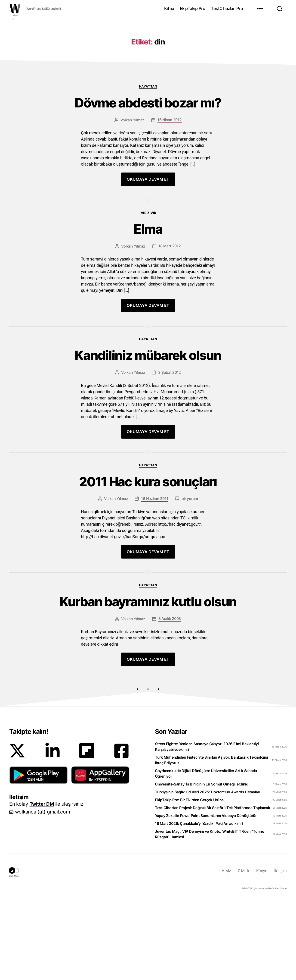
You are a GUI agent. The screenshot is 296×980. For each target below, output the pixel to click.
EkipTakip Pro (193, 8)
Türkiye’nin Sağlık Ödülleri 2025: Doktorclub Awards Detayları (208, 804)
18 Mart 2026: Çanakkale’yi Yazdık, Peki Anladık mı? (199, 836)
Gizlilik (245, 883)
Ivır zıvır (148, 215)
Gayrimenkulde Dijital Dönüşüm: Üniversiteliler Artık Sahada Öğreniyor (206, 786)
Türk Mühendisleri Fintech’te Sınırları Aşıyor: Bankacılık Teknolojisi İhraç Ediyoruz (211, 772)
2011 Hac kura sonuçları (148, 490)
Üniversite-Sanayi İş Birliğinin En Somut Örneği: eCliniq (202, 796)
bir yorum (190, 509)
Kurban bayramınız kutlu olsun (148, 613)
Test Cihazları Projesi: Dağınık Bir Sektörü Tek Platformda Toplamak (213, 820)
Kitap (169, 8)
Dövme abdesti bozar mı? (148, 104)
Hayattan (148, 86)
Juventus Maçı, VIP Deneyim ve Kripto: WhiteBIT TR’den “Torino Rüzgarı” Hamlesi (210, 846)
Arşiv (228, 883)
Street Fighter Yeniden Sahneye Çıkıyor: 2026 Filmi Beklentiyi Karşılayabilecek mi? (207, 759)
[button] (39, 787)
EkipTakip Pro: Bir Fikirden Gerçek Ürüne (189, 812)
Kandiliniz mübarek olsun (148, 362)
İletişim (281, 883)
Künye (263, 883)
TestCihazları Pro (227, 8)
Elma (148, 233)
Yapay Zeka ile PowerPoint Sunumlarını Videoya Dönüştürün (206, 828)
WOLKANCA (15, 9)
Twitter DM (42, 816)
